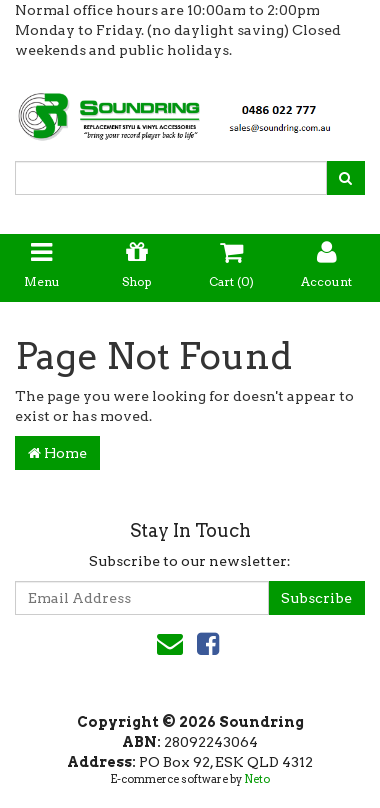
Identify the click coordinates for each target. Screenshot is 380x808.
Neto (257, 779)
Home (57, 453)
